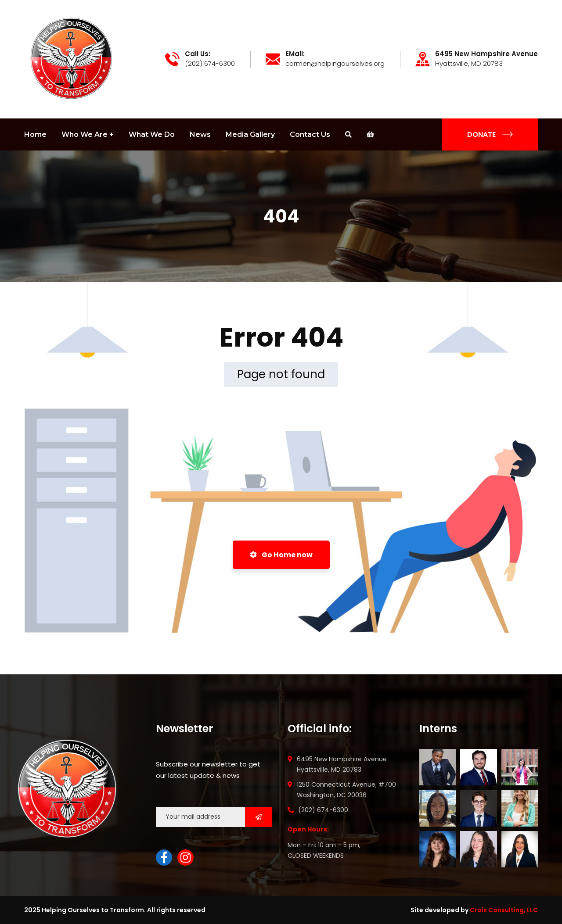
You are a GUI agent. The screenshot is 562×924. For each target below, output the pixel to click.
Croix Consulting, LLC (504, 910)
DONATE (490, 134)
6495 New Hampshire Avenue (486, 54)
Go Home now (281, 555)
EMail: (295, 54)
